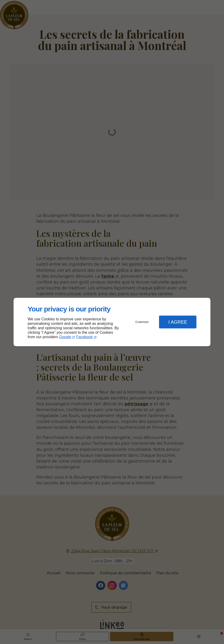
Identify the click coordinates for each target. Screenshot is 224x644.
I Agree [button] (178, 322)
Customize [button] (142, 322)
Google (65, 337)
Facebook (85, 337)
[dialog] (112, 322)
